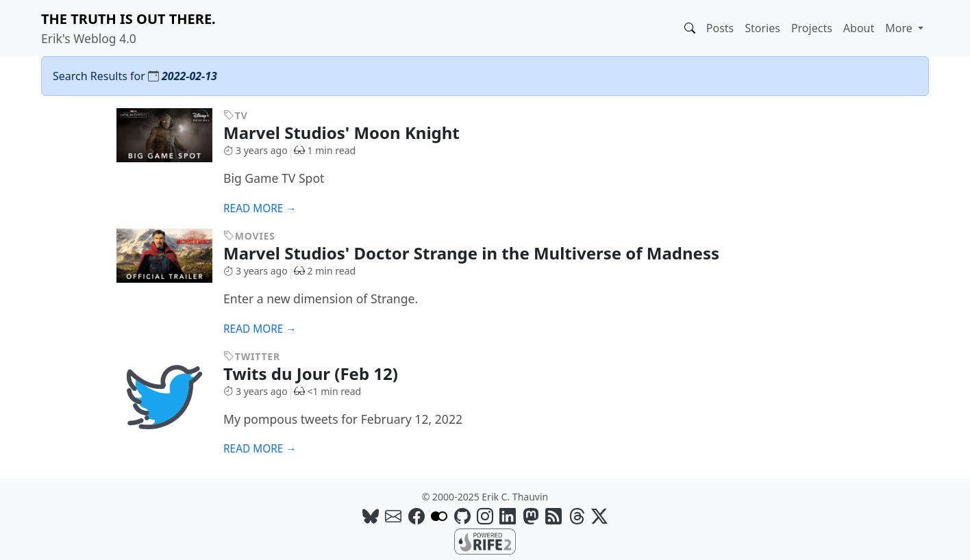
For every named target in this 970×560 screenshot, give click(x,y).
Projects (812, 28)
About (859, 28)
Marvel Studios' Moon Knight (352, 132)
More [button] (900, 28)
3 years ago (256, 150)
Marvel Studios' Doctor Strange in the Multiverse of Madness (482, 253)
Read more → (260, 208)
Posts (720, 28)
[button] (690, 28)
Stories (762, 28)
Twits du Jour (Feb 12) (321, 373)
